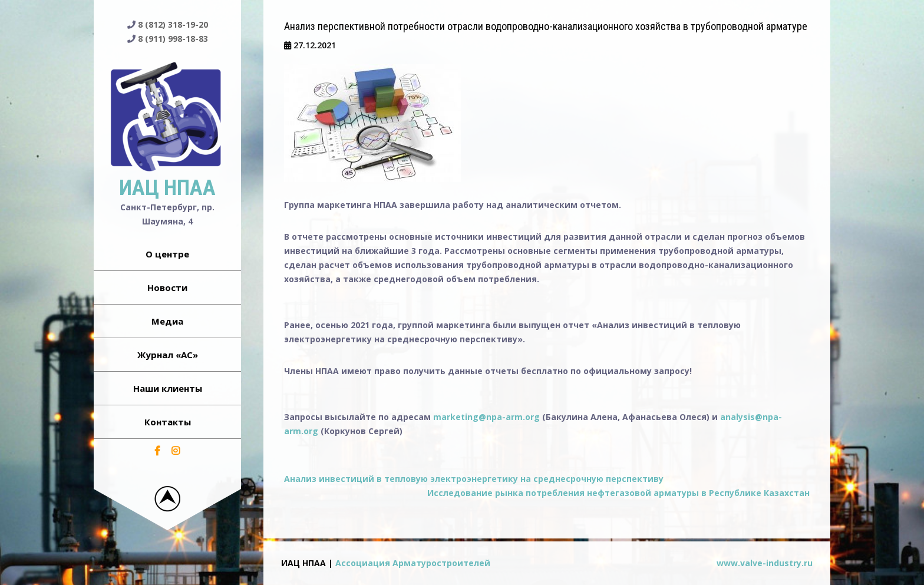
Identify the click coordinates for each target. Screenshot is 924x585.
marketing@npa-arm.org (486, 417)
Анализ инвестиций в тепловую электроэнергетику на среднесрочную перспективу (474, 479)
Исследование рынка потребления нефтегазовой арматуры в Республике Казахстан (618, 493)
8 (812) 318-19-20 (173, 24)
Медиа (167, 321)
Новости (167, 287)
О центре (167, 254)
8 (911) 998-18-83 (173, 39)
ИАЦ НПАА (167, 188)
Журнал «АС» (168, 355)
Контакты (168, 422)
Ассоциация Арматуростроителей (413, 563)
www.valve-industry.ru (765, 563)
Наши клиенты (168, 388)
